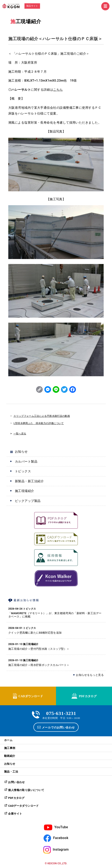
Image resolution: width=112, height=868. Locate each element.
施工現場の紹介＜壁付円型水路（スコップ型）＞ (39, 649)
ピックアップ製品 (28, 501)
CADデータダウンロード (23, 806)
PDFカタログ (88, 696)
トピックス (23, 471)
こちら (58, 90)
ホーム (8, 740)
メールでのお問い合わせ (58, 727)
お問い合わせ (16, 782)
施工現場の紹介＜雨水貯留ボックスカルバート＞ (39, 665)
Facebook (61, 838)
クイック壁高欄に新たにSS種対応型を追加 (35, 633)
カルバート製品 (26, 462)
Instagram (61, 849)
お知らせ (21, 452)
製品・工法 (11, 772)
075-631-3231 (61, 713)
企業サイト (15, 814)
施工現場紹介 (26, 22)
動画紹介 (10, 756)
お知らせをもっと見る (90, 675)
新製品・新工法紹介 (29, 481)
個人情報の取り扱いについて (26, 790)
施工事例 (10, 748)
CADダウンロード (31, 696)
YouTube (61, 827)
